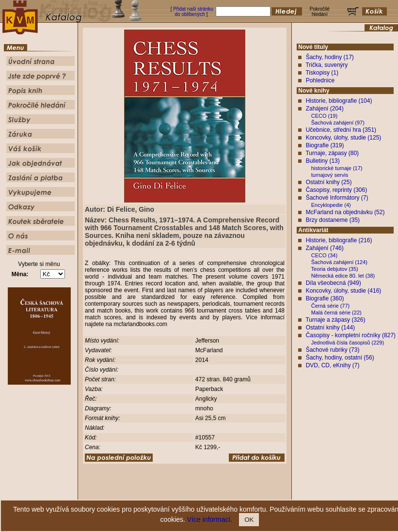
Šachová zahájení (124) (339, 262)
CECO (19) (324, 116)
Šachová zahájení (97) (338, 123)
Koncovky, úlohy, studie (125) (344, 138)
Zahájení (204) (325, 109)
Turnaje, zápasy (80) (332, 153)
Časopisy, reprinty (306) (337, 190)
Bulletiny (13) (323, 161)
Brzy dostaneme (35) (333, 220)
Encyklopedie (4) (331, 205)
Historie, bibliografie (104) (339, 101)
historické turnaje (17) (337, 168)
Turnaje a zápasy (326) (335, 320)
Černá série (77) (330, 306)
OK (249, 520)
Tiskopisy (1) (322, 73)
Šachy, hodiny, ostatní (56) (340, 358)
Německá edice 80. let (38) (343, 276)
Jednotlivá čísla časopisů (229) (348, 343)
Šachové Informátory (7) (337, 198)
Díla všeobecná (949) (334, 283)
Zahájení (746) (325, 248)
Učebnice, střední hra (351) (341, 130)
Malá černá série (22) (336, 313)
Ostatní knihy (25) (329, 182)
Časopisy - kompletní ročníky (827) (351, 335)
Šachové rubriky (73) (333, 350)
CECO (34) (324, 255)
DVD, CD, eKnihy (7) (333, 365)
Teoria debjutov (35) (335, 269)
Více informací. (210, 519)
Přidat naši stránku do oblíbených (193, 12)
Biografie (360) (325, 298)
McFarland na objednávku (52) (345, 212)
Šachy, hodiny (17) (330, 57)
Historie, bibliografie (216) (339, 240)
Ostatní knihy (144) (330, 328)
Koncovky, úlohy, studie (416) (344, 291)
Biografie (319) (325, 145)
